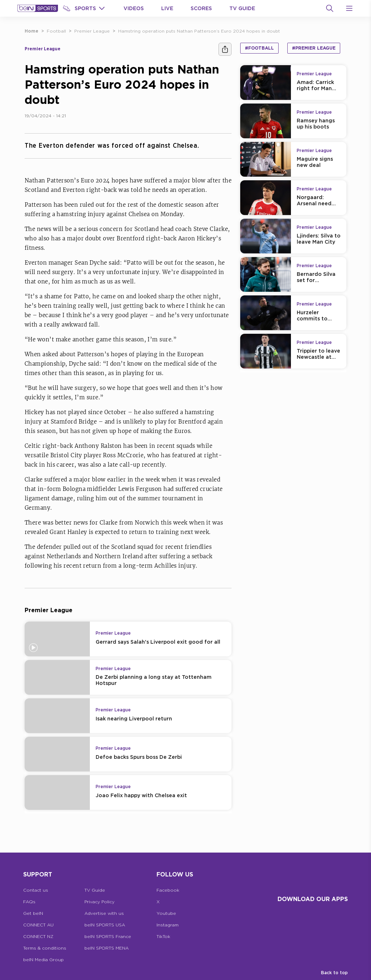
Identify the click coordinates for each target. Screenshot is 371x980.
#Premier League (314, 48)
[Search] (330, 8)
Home (32, 31)
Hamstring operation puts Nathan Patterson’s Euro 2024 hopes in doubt (199, 31)
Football (56, 31)
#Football (259, 48)
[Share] (225, 49)
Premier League (92, 31)
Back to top (334, 973)
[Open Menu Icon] (349, 8)
